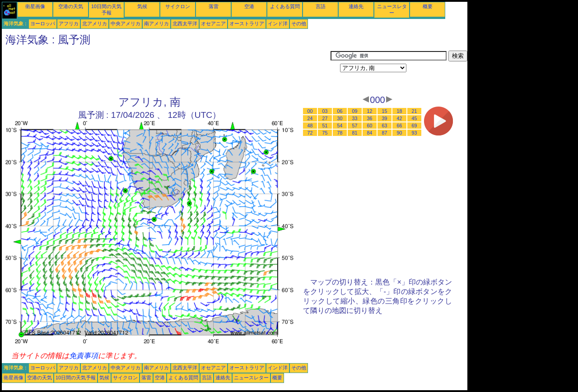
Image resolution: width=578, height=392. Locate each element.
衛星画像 (35, 6)
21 (415, 111)
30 (340, 118)
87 (385, 133)
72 (310, 133)
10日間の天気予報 (76, 378)
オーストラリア (247, 23)
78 (340, 133)
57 (355, 126)
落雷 (214, 6)
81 (355, 133)
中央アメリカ (126, 23)
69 (415, 126)
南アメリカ (156, 23)
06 (340, 111)
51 (325, 126)
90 (400, 133)
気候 (142, 6)
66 (400, 126)
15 (385, 111)
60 (370, 126)
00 (310, 111)
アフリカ (69, 23)
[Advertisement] (166, 71)
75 (325, 133)
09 (355, 111)
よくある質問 (285, 6)
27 (325, 118)
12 (370, 111)
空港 (249, 6)
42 (400, 118)
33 (355, 118)
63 (385, 126)
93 (415, 133)
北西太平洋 (185, 23)
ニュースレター (251, 378)
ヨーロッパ (43, 23)
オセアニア (213, 23)
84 (370, 133)
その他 (299, 23)
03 (325, 111)
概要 (428, 6)
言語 (321, 6)
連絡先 (356, 6)
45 (415, 118)
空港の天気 (71, 6)
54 (340, 126)
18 (400, 111)
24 (310, 118)
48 (310, 126)
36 (370, 118)
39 (385, 118)
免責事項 (84, 356)
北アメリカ (95, 23)
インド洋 (278, 23)
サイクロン (178, 6)
